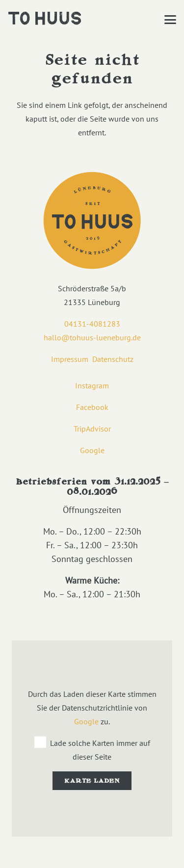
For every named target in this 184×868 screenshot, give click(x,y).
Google (92, 450)
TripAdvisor (92, 429)
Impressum (70, 359)
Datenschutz (113, 359)
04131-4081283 (92, 324)
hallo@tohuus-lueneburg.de (92, 337)
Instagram (92, 385)
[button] (170, 20)
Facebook (92, 407)
